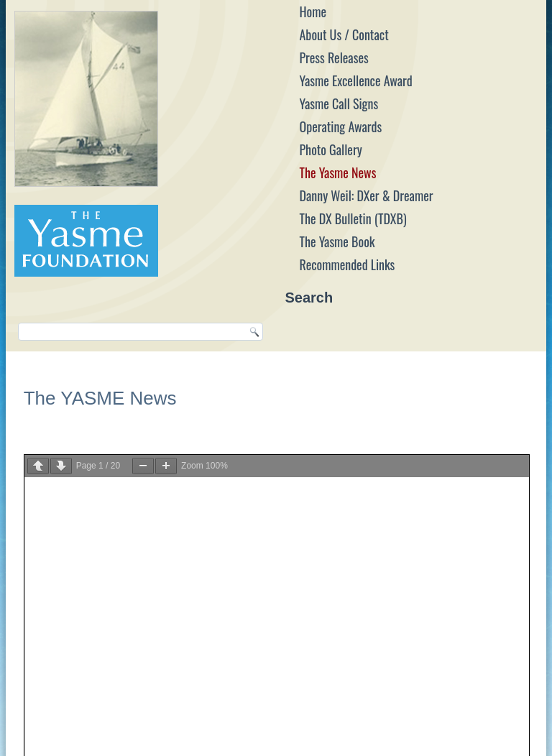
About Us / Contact (344, 34)
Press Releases (333, 57)
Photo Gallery (330, 149)
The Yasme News (337, 172)
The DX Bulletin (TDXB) (353, 218)
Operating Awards (340, 126)
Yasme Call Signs (339, 103)
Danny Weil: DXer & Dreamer (366, 195)
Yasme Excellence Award (355, 80)
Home (313, 11)
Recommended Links (347, 264)
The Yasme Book (337, 241)
